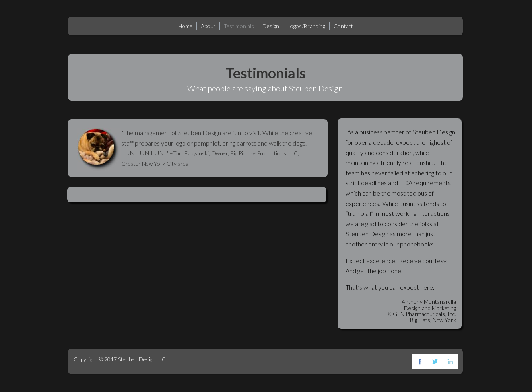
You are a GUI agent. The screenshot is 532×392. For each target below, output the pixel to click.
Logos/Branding (306, 26)
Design (271, 26)
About (208, 26)
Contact (343, 26)
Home (185, 26)
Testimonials (239, 26)
